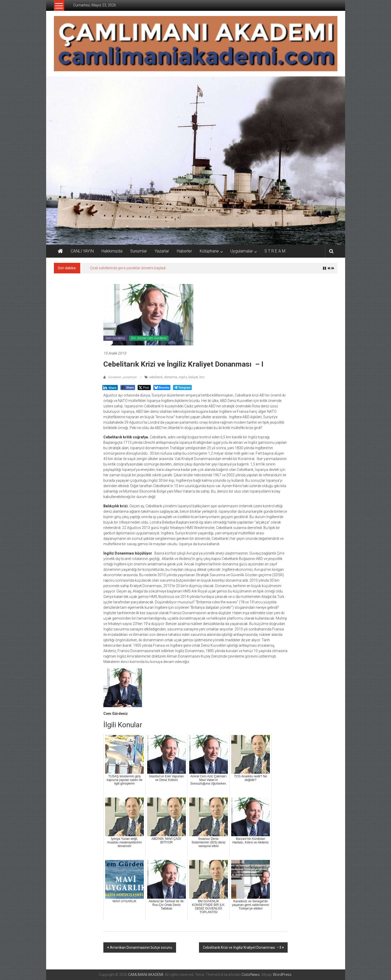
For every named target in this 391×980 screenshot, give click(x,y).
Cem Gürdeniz (115, 338)
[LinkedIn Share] (110, 388)
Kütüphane (209, 251)
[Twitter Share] (144, 388)
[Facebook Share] (128, 388)
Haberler (184, 251)
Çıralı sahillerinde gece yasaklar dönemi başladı (128, 268)
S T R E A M (275, 251)
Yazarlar (162, 251)
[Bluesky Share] (162, 388)
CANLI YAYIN (82, 251)
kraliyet (193, 377)
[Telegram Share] (182, 388)
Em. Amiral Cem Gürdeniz (149, 338)
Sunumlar (139, 251)
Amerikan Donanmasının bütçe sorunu (141, 947)
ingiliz (183, 377)
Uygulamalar (242, 251)
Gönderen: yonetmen (122, 377)
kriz (202, 377)
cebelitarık (156, 377)
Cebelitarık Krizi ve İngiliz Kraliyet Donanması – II (242, 947)
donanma (171, 377)
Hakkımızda (112, 251)
